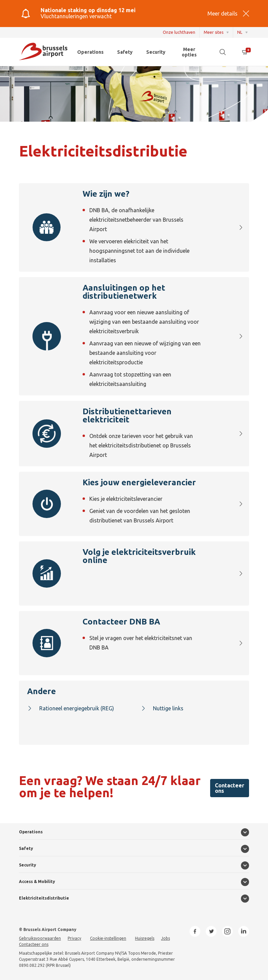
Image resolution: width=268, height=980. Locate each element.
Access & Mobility (37, 881)
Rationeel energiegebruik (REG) (71, 708)
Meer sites (214, 32)
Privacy (74, 938)
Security (156, 52)
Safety (125, 52)
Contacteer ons (230, 788)
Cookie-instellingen (108, 938)
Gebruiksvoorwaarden (40, 938)
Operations (90, 52)
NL (240, 32)
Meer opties (189, 52)
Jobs (165, 938)
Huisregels (145, 938)
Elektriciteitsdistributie (44, 898)
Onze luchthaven (179, 32)
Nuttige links (162, 708)
